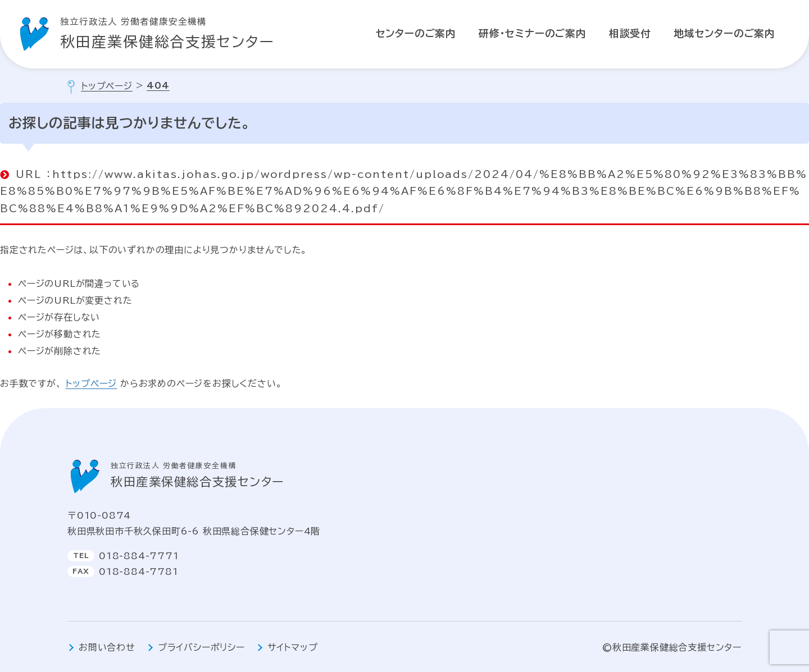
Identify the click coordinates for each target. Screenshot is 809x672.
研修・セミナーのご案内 (533, 33)
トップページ (91, 383)
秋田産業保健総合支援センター (167, 31)
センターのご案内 (416, 33)
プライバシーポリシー (201, 647)
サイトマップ (293, 647)
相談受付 (630, 33)
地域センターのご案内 (724, 33)
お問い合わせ (107, 647)
